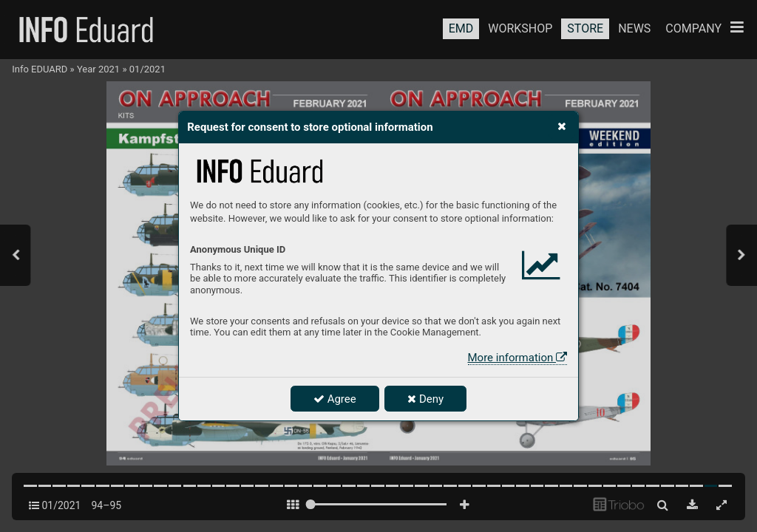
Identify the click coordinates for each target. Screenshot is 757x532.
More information (517, 358)
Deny (425, 399)
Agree (335, 399)
